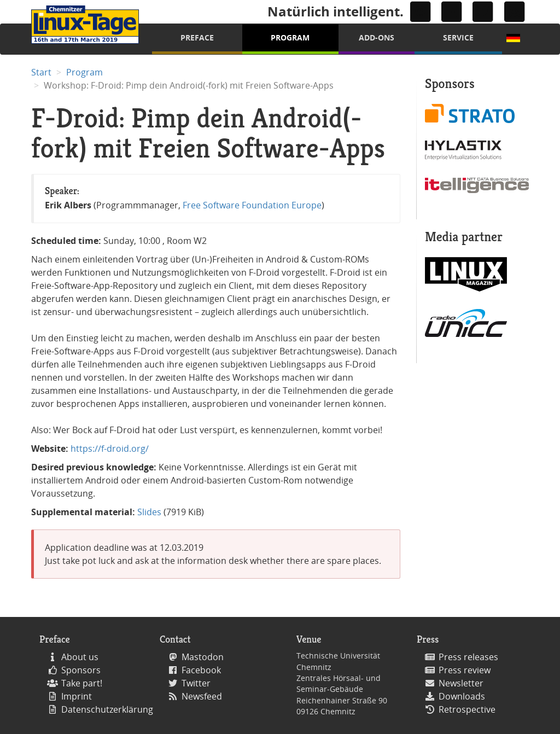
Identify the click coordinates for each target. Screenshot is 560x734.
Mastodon (203, 657)
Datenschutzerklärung (107, 709)
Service (458, 37)
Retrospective (467, 709)
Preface (197, 37)
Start (41, 72)
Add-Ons (377, 37)
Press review (465, 670)
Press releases (468, 657)
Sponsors (81, 670)
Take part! (82, 683)
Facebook (201, 670)
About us (80, 657)
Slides (149, 512)
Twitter (196, 683)
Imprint (77, 696)
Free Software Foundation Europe (252, 205)
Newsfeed (202, 696)
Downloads (462, 696)
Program (290, 37)
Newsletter (461, 683)
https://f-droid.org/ (110, 448)
